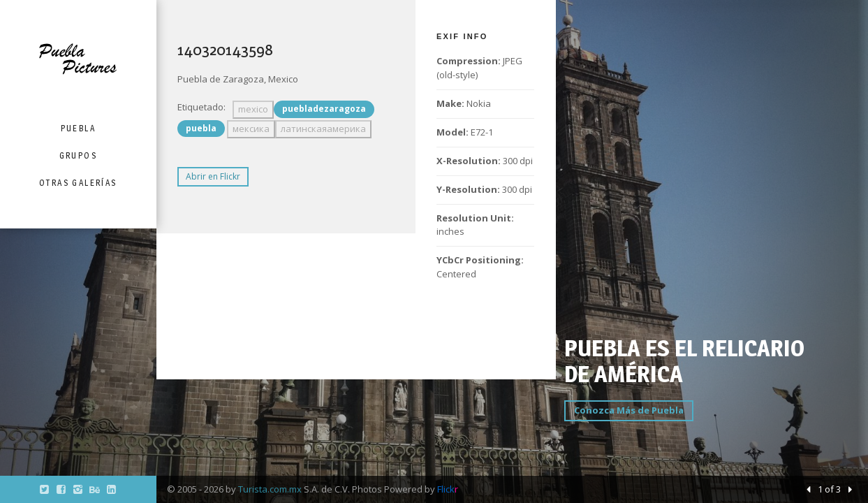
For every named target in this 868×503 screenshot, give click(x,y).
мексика (251, 129)
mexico (253, 109)
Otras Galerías (78, 183)
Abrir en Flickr (213, 176)
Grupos (78, 155)
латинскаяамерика (323, 129)
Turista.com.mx (270, 489)
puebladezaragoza (324, 109)
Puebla (78, 128)
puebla (201, 128)
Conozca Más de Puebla (629, 410)
